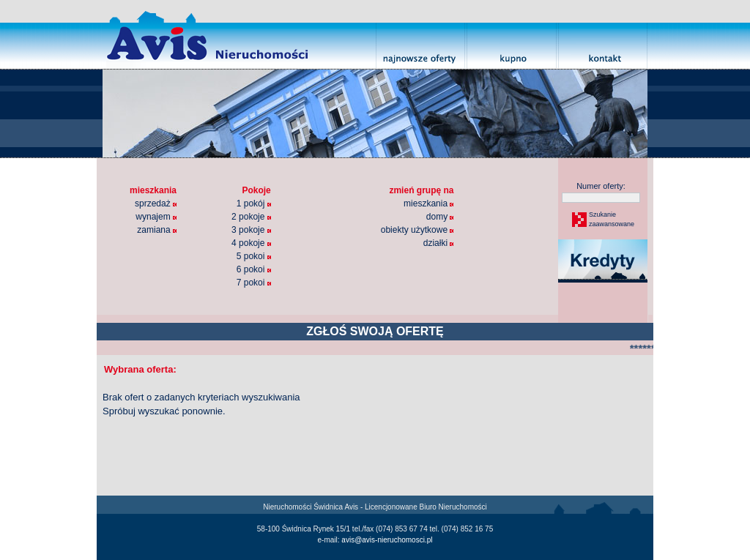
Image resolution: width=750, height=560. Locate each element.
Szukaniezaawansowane (611, 220)
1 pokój (254, 204)
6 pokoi (254, 269)
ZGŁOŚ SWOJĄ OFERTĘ (375, 331)
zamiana (157, 230)
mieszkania (428, 204)
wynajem (156, 217)
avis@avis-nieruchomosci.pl (387, 540)
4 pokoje (251, 243)
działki (439, 243)
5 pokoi (254, 256)
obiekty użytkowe (417, 230)
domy (440, 217)
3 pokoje (251, 230)
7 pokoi (254, 283)
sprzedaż (156, 204)
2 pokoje (251, 217)
